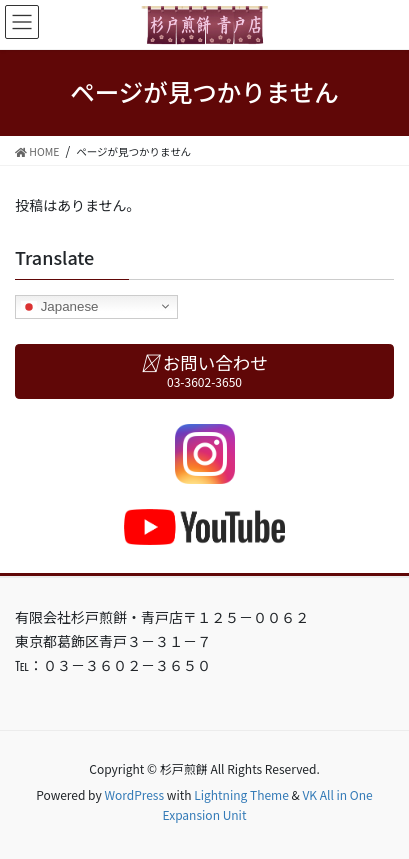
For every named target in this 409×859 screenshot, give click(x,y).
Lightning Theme (241, 794)
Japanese (60, 306)
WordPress (134, 794)
